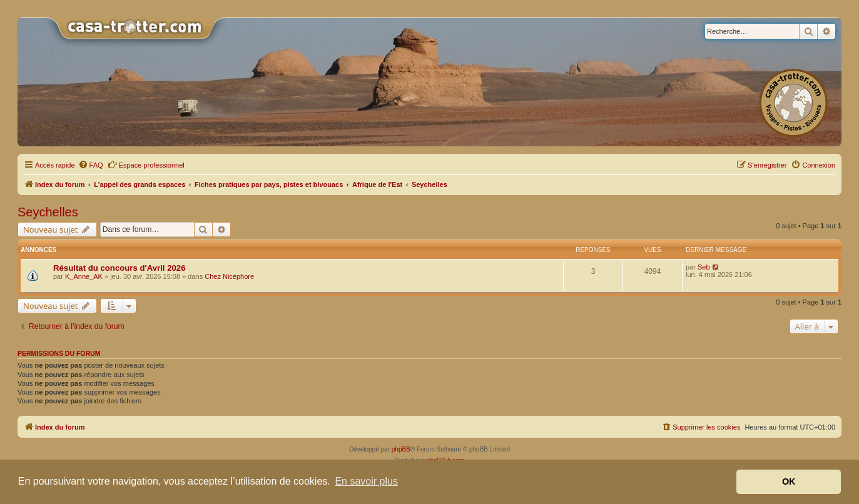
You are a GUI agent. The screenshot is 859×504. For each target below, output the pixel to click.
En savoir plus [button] (366, 481)
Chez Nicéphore (229, 276)
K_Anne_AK (84, 276)
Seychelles (48, 212)
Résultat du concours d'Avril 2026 (119, 268)
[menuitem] (91, 165)
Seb (704, 267)
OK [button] (789, 481)
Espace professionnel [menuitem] (146, 164)
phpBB (401, 449)
